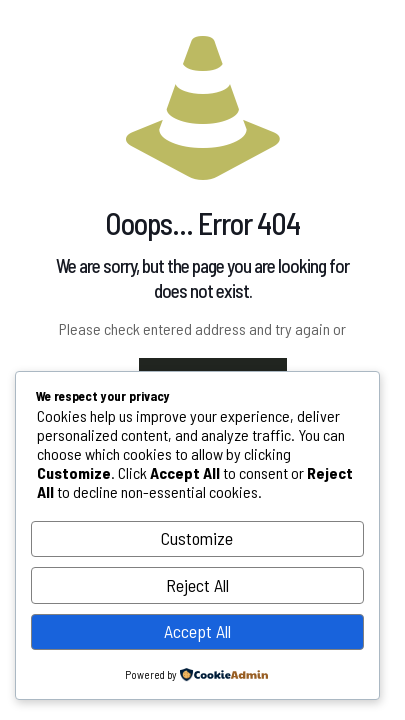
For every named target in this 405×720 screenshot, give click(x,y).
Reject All (197, 585)
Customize (197, 538)
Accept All (197, 631)
